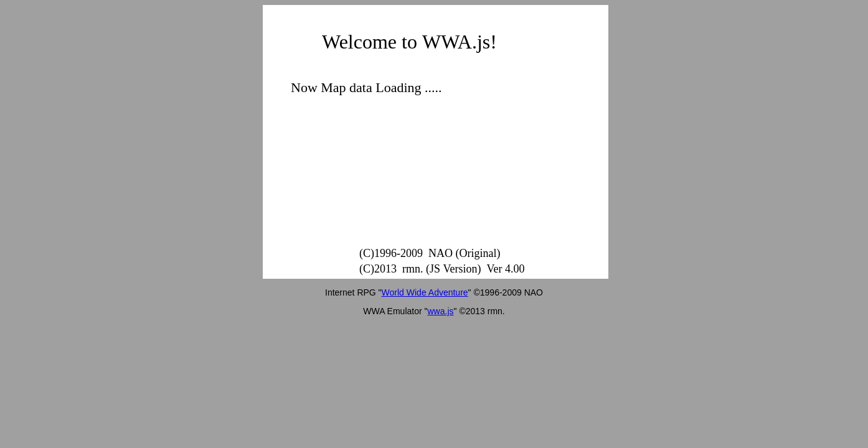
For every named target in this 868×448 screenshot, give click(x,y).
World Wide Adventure (425, 292)
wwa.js (441, 311)
